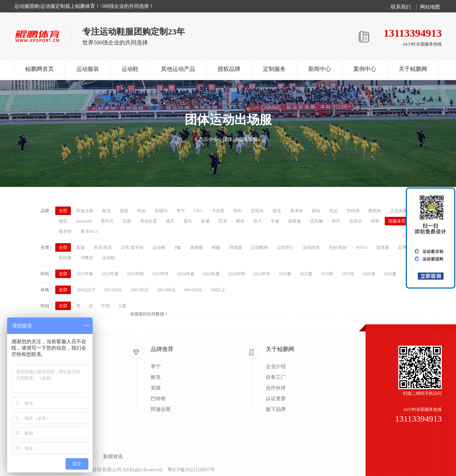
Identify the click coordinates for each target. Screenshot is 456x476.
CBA (198, 211)
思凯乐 (257, 211)
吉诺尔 (356, 221)
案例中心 (365, 69)
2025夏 (306, 274)
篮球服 (383, 247)
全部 (63, 211)
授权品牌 (229, 69)
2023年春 (85, 274)
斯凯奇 (375, 211)
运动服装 (88, 69)
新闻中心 (320, 69)
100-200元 (113, 290)
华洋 (336, 221)
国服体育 (397, 221)
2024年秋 (237, 274)
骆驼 (63, 221)
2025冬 (348, 274)
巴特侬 (353, 211)
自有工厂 (276, 377)
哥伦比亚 (149, 221)
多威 (205, 221)
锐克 (277, 211)
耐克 (107, 211)
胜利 (238, 211)
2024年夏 (211, 274)
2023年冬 (161, 274)
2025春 (285, 274)
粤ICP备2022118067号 (191, 470)
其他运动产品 (178, 69)
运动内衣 (311, 247)
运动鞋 (130, 69)
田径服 (65, 258)
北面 (127, 221)
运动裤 (159, 247)
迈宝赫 (316, 221)
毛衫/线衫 (338, 247)
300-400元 (166, 290)
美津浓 (296, 211)
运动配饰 (259, 247)
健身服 (196, 247)
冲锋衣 (87, 258)
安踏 (124, 211)
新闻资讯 (113, 457)
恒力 (258, 221)
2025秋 (327, 274)
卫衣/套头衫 (132, 247)
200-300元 (140, 290)
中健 (275, 221)
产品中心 (208, 139)
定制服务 (274, 69)
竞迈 (333, 211)
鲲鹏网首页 (40, 69)
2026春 (369, 274)
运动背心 (285, 247)
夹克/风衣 (103, 247)
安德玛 (161, 211)
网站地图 (430, 7)
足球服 (404, 247)
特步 (141, 211)
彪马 (188, 221)
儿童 (122, 306)
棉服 (216, 247)
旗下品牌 (276, 409)
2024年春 (186, 274)
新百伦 (107, 221)
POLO (361, 247)
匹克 (223, 221)
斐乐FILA (90, 231)
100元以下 (86, 290)
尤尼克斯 (399, 211)
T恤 (178, 247)
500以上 (218, 290)
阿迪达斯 (85, 211)
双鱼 (375, 221)
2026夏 (390, 274)
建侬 (240, 221)
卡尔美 (218, 211)
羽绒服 (235, 247)
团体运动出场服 (240, 139)
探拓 (316, 211)
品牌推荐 (162, 349)
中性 (105, 306)
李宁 (181, 211)
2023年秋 (135, 274)
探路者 (295, 221)
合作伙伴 (276, 388)
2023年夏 (110, 274)
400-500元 (193, 290)
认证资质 (276, 399)
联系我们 (401, 7)
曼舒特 (65, 231)
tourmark (84, 221)
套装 (81, 247)
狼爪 (170, 221)
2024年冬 (262, 274)
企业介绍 (276, 367)
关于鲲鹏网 (413, 69)
